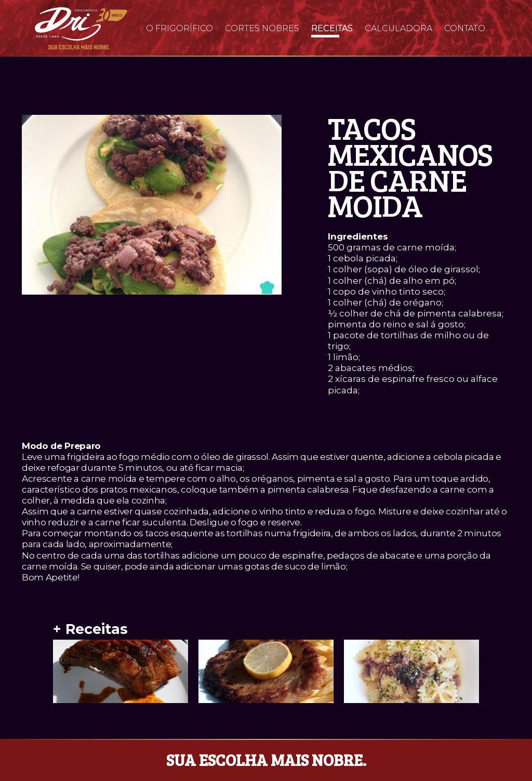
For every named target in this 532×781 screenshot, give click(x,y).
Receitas (332, 28)
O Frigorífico (179, 28)
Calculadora (398, 28)
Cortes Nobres (262, 28)
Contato (465, 28)
